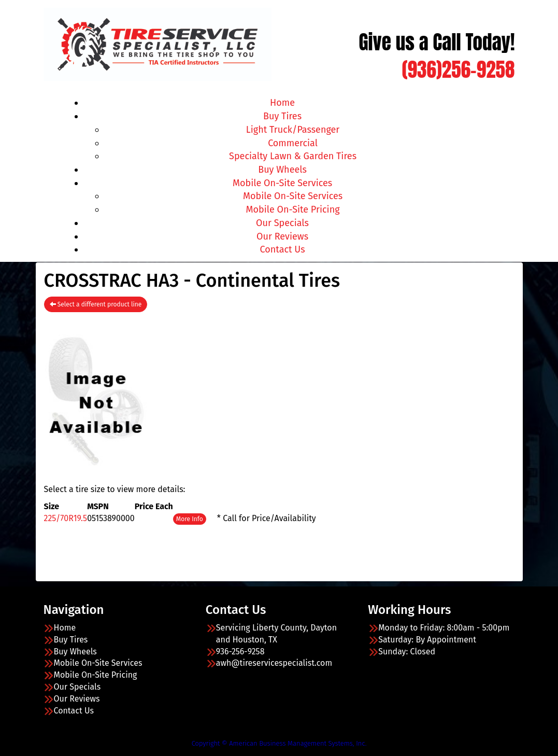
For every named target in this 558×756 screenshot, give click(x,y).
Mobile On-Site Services (282, 183)
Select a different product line (96, 304)
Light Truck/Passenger (293, 130)
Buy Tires (282, 116)
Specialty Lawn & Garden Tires (293, 156)
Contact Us (283, 249)
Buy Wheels (282, 170)
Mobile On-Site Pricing (293, 209)
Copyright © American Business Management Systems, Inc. (279, 743)
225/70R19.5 (66, 518)
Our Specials (282, 223)
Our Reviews (282, 236)
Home (282, 103)
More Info (190, 519)
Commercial (293, 143)
